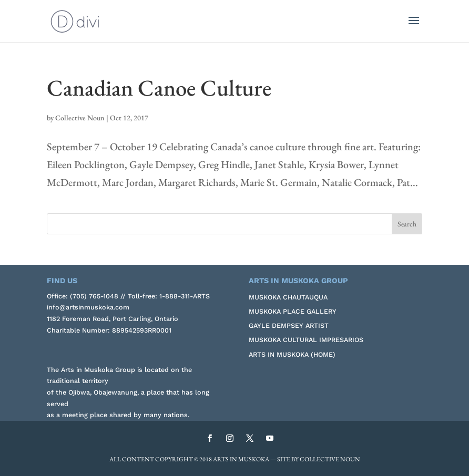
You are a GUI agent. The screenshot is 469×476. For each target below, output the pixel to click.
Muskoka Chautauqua (288, 297)
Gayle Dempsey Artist (289, 325)
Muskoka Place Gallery (293, 311)
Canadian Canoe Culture (159, 88)
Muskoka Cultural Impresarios (306, 340)
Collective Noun (80, 118)
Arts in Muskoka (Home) (292, 354)
